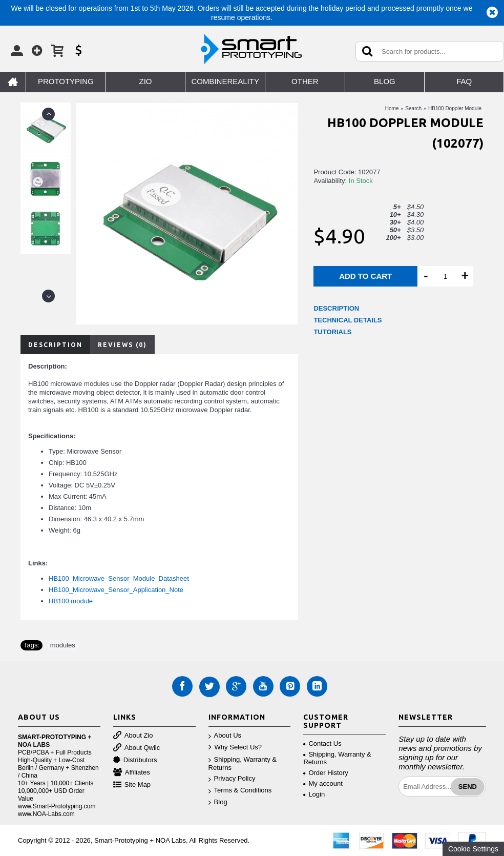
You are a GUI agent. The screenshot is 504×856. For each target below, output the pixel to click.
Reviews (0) (122, 345)
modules (63, 645)
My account (323, 783)
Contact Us (322, 743)
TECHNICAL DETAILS (348, 320)
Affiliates (132, 773)
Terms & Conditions (240, 791)
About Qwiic (136, 748)
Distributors (135, 760)
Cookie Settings (473, 849)
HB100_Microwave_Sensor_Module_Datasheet (119, 578)
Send (468, 787)
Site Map (132, 785)
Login (314, 794)
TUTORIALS (332, 332)
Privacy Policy (232, 779)
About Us (225, 736)
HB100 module (71, 601)
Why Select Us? (235, 748)
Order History (325, 773)
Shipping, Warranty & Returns (243, 764)
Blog (218, 802)
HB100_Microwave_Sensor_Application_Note (116, 590)
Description (55, 345)
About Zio (133, 736)
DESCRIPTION (336, 308)
